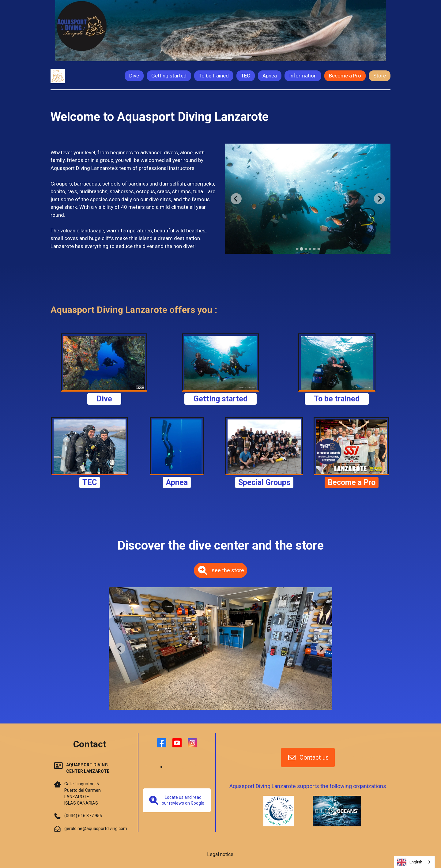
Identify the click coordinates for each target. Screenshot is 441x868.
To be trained (337, 399)
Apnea (177, 482)
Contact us (308, 757)
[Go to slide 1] (297, 249)
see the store (221, 570)
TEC (90, 482)
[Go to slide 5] (314, 249)
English (410, 862)
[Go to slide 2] (301, 249)
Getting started (221, 399)
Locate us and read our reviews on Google (177, 800)
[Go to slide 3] (306, 249)
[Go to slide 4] (310, 249)
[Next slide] (379, 199)
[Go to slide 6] (318, 249)
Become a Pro (352, 482)
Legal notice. (221, 854)
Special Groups (264, 482)
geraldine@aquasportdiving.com (96, 829)
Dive (104, 399)
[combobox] (414, 862)
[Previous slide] (236, 199)
